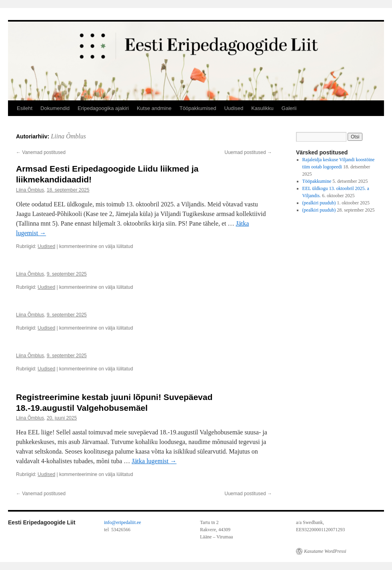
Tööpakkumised (198, 108)
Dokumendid (55, 108)
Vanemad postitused (41, 152)
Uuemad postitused (248, 152)
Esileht (25, 108)
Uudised (234, 108)
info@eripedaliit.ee (123, 522)
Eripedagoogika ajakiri (103, 108)
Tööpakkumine (317, 181)
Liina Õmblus (68, 136)
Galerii (289, 108)
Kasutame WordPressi (325, 551)
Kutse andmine (154, 108)
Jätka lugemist (154, 461)
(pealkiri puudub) (319, 203)
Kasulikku (262, 108)
